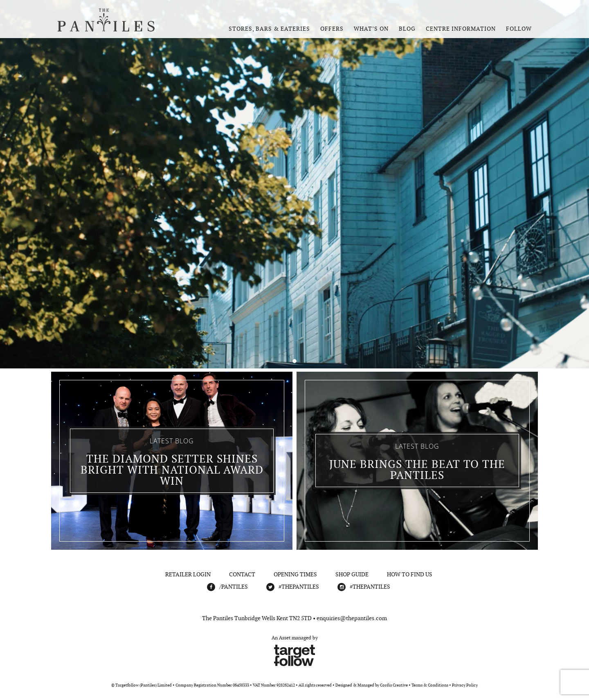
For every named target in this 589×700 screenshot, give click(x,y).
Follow (519, 29)
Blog (407, 29)
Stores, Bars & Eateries (269, 29)
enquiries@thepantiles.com (352, 618)
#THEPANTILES (299, 587)
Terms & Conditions (430, 685)
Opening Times (295, 574)
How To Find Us (410, 574)
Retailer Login (188, 574)
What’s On (371, 29)
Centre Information (461, 29)
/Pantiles (234, 587)
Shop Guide (352, 574)
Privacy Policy (465, 685)
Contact (242, 574)
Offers (332, 29)
